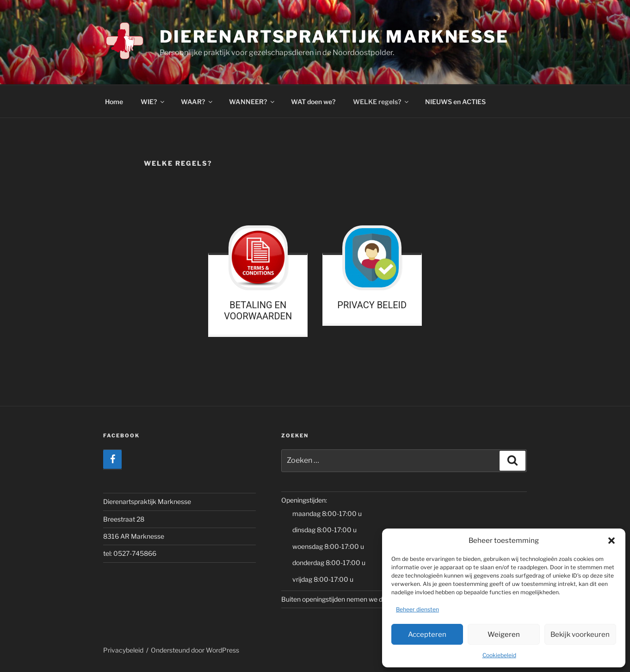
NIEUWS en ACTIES (455, 102)
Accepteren (427, 635)
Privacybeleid (123, 650)
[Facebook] (112, 460)
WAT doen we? (313, 102)
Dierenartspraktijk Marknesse (334, 37)
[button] (611, 541)
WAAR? (197, 102)
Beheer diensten (417, 609)
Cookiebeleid (499, 655)
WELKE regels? (381, 102)
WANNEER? (252, 102)
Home (114, 102)
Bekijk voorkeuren (580, 635)
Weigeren (504, 635)
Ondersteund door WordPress (195, 650)
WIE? (153, 102)
